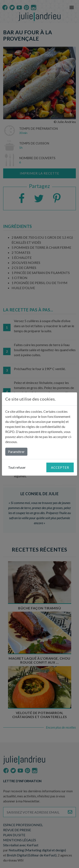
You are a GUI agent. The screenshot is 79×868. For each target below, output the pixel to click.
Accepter (60, 467)
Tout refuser (17, 467)
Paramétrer (16, 452)
